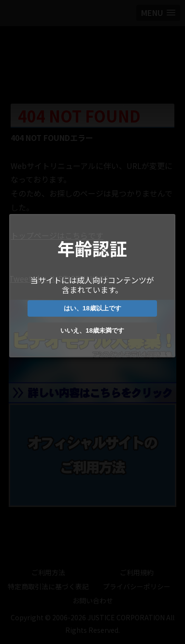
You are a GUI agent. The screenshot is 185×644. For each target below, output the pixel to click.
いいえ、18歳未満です (92, 330)
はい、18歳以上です (92, 308)
